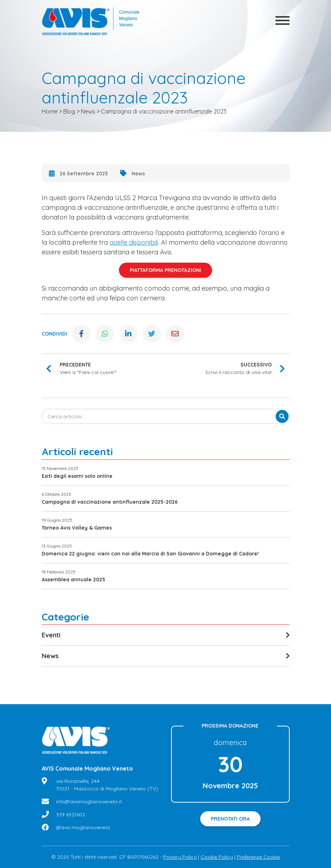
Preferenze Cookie (258, 857)
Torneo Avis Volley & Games (77, 528)
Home (50, 111)
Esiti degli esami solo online (77, 476)
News (88, 111)
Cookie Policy (217, 857)
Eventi (51, 635)
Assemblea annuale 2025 (73, 580)
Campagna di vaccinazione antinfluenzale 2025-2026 (110, 502)
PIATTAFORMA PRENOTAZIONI (165, 270)
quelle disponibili (134, 242)
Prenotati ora (230, 819)
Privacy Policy (180, 857)
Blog (69, 111)
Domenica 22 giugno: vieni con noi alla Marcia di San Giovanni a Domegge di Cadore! (150, 554)
